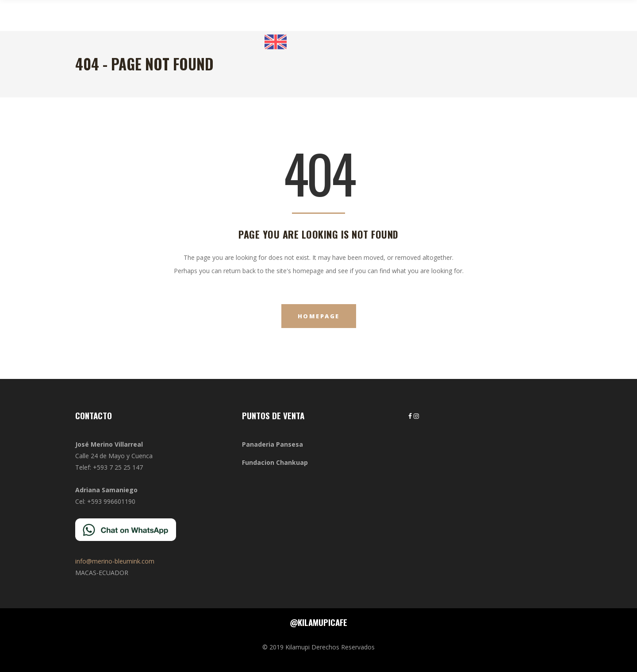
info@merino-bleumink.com (115, 561)
